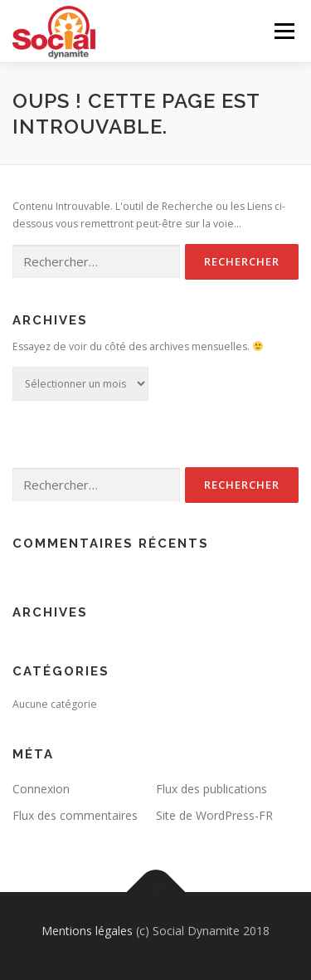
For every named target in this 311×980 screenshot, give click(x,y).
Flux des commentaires (75, 815)
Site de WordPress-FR (214, 815)
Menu (283, 31)
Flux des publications (211, 789)
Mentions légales (87, 931)
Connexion (41, 789)
